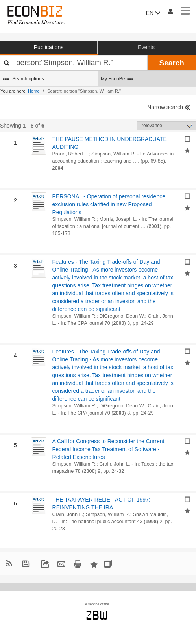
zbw (97, 615)
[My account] (170, 11)
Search (172, 63)
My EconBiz (117, 79)
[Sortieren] (166, 126)
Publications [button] (49, 47)
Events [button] (146, 47)
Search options (23, 79)
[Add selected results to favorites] (187, 150)
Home (34, 91)
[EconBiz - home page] (35, 15)
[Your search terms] (74, 63)
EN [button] (153, 13)
